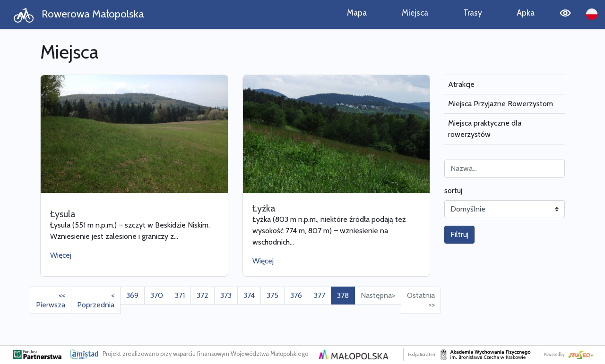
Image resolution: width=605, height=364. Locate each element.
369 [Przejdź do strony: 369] (132, 295)
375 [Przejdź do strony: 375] (272, 295)
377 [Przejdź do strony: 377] (320, 295)
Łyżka (264, 208)
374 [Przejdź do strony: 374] (249, 295)
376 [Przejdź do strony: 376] (296, 295)
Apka (526, 13)
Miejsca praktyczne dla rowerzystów (485, 129)
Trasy (473, 13)
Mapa (357, 13)
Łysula (63, 214)
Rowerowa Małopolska (79, 15)
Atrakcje (461, 84)
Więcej (61, 255)
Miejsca (415, 13)
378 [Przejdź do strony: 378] (343, 295)
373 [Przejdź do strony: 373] (226, 295)
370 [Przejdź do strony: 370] (157, 295)
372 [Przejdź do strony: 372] (203, 295)
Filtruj (459, 234)
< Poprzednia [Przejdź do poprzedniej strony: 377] (96, 300)
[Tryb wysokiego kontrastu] (565, 14)
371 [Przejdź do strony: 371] (180, 295)
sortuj (453, 190)
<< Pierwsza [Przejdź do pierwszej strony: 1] (51, 300)
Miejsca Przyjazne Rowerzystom (501, 104)
